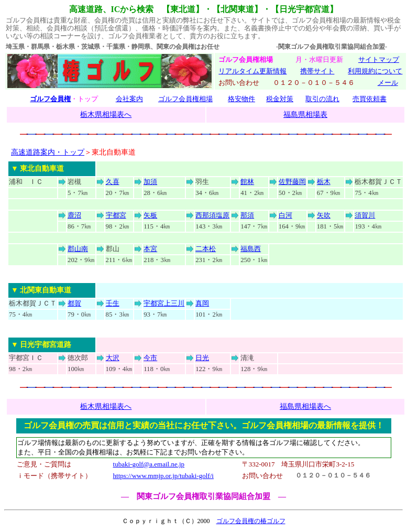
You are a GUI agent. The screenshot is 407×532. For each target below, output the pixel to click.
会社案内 (129, 99)
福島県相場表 (305, 114)
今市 (150, 358)
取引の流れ (322, 99)
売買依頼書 (370, 99)
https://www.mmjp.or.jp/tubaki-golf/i (163, 476)
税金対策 (280, 99)
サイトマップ (379, 59)
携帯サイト (317, 71)
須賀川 (365, 215)
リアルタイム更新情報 (252, 71)
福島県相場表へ (305, 406)
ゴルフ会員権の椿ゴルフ (251, 521)
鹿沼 (74, 215)
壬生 (113, 303)
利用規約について (375, 71)
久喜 (113, 182)
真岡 (202, 303)
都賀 (74, 303)
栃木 (324, 182)
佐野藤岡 (292, 182)
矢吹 (324, 215)
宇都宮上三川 (164, 303)
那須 (247, 215)
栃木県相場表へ (106, 114)
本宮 (150, 249)
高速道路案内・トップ (48, 152)
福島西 (251, 249)
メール (388, 83)
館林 (247, 182)
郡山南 (78, 249)
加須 (150, 182)
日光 (202, 358)
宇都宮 (116, 215)
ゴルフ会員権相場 (185, 99)
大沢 (113, 358)
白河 (285, 215)
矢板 (150, 215)
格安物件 (241, 99)
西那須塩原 (212, 215)
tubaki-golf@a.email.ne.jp (149, 464)
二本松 (206, 249)
